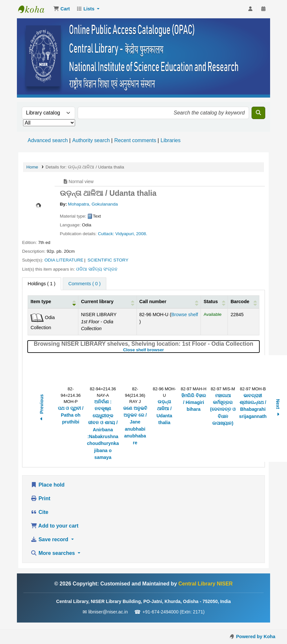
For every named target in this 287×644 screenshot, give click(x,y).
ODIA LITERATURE (64, 260)
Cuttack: (106, 234)
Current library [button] (97, 302)
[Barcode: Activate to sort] (244, 302)
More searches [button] (53, 553)
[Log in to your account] (250, 9)
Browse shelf (185, 315)
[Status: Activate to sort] (214, 302)
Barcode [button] (240, 302)
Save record (50, 539)
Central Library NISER (34, 9)
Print (40, 498)
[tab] (84, 284)
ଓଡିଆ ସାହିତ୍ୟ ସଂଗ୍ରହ (97, 269)
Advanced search (48, 140)
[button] (62, 9)
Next (278, 409)
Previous (42, 408)
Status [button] (211, 302)
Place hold (47, 485)
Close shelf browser (165, 350)
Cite (39, 512)
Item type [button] (41, 302)
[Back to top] (267, 624)
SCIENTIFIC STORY (108, 260)
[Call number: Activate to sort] (169, 302)
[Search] (258, 113)
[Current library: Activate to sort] (107, 302)
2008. (142, 234)
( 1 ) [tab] (42, 284)
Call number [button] (153, 302)
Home (32, 167)
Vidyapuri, (125, 234)
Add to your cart (54, 526)
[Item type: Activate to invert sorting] (53, 302)
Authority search (91, 140)
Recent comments (135, 140)
